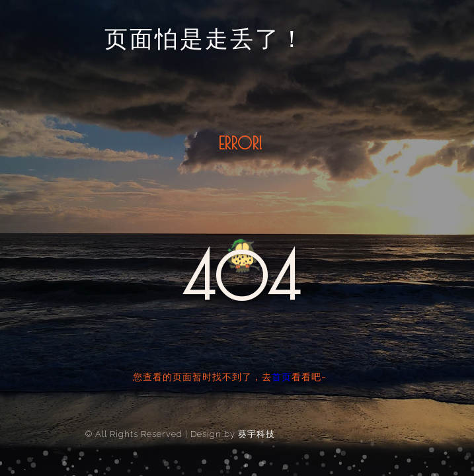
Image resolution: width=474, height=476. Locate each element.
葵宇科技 (257, 434)
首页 (282, 377)
